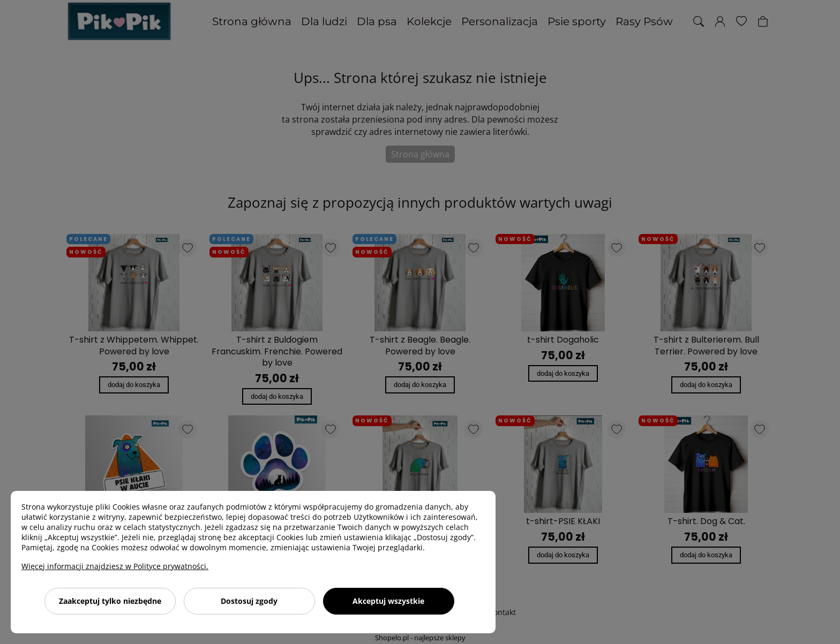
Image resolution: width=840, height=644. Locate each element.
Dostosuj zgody (249, 601)
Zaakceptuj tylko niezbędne (110, 601)
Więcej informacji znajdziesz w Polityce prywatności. (115, 566)
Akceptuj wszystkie (388, 601)
